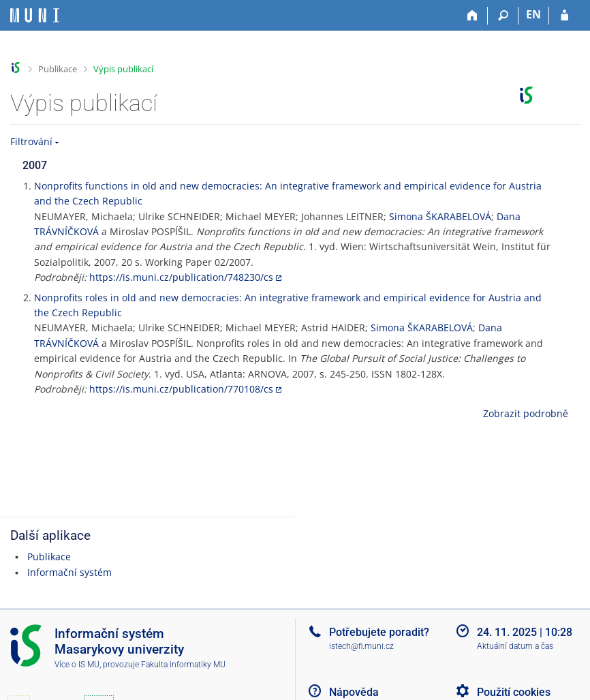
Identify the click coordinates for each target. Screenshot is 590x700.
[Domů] (472, 16)
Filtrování (31, 141)
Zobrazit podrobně (526, 413)
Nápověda (354, 692)
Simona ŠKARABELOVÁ (440, 216)
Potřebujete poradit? (379, 632)
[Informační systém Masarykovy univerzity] (35, 15)
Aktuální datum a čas (515, 646)
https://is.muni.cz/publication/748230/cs (181, 277)
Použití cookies (514, 692)
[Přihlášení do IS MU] (564, 16)
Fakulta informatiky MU (183, 665)
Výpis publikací (123, 69)
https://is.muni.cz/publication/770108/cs (181, 389)
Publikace (58, 69)
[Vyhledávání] (503, 16)
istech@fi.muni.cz (361, 646)
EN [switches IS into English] (533, 14)
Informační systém (69, 572)
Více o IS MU (77, 665)
